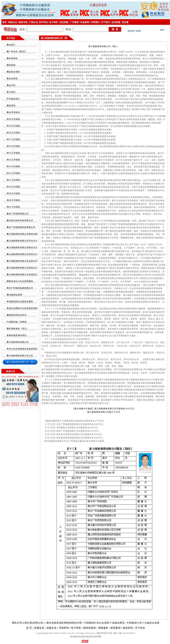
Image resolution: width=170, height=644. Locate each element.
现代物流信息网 (14, 295)
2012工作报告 (14, 173)
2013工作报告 (14, 166)
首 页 (29, 628)
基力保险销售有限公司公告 (20, 356)
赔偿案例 (116, 628)
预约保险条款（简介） (18, 329)
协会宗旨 (11, 85)
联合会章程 (12, 79)
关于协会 (140, 628)
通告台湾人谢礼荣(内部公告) (28, 623)
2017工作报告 (14, 139)
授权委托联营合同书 (17, 315)
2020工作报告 (14, 119)
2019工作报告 (14, 126)
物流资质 (11, 106)
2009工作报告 (14, 193)
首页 (4, 22)
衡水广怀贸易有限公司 (18, 214)
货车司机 (43, 22)
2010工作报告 (14, 187)
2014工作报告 (14, 160)
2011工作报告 (14, 180)
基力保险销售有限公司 (18, 342)
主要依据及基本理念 (17, 335)
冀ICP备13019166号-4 (124, 633)
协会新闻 (85, 22)
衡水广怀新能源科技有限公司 (21, 227)
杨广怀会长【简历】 (17, 52)
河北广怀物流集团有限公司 (20, 288)
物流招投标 (90, 628)
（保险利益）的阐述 (17, 322)
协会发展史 (12, 58)
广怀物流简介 (13, 99)
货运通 (125, 22)
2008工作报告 (14, 200)
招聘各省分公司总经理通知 (20, 281)
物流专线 (23, 22)
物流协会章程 (13, 72)
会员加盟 (116, 22)
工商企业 (33, 22)
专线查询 (64, 628)
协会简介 (11, 45)
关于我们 (105, 22)
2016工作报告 (14, 146)
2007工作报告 (14, 207)
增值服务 (103, 628)
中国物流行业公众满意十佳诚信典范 (105, 623)
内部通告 (95, 22)
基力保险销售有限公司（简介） (22, 362)
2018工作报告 (14, 133)
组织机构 (11, 65)
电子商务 (54, 22)
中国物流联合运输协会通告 (20, 302)
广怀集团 (74, 22)
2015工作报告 (14, 153)
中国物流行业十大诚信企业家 (143, 623)
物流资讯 (128, 628)
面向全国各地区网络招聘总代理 (64, 623)
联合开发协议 (13, 112)
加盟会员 (39, 628)
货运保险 (64, 22)
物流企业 (13, 22)
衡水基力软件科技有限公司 (20, 220)
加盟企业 (52, 628)
